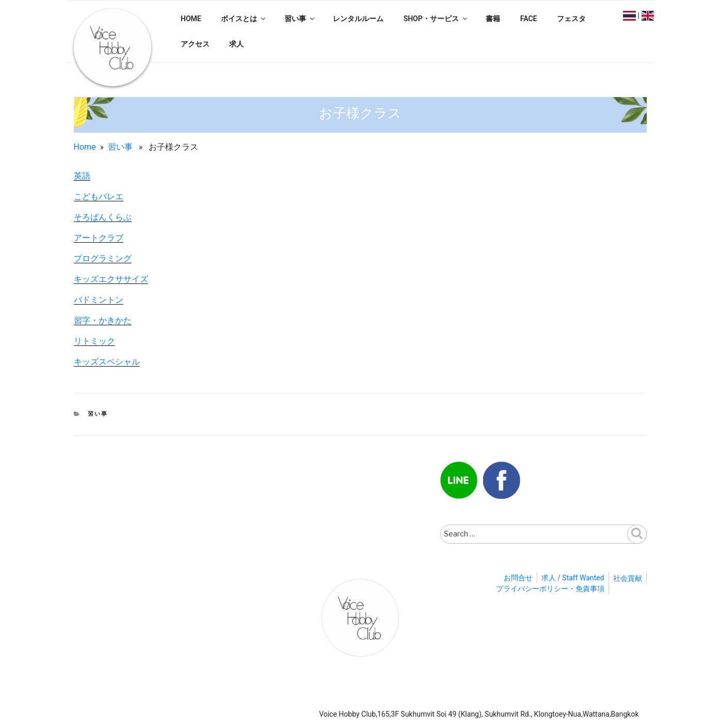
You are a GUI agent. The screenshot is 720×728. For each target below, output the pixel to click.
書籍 (493, 19)
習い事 (300, 19)
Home (85, 147)
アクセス (195, 44)
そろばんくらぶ (103, 217)
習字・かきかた (103, 320)
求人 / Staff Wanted (573, 578)
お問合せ (518, 578)
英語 (82, 176)
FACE (529, 19)
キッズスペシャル (107, 362)
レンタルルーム (358, 19)
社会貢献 (628, 578)
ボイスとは (244, 19)
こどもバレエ (99, 196)
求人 (236, 44)
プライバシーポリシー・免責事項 (550, 589)
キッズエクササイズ (111, 279)
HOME (191, 19)
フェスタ (571, 19)
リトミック (94, 341)
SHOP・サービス (436, 19)
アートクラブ (99, 238)
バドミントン (99, 300)
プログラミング (103, 258)
